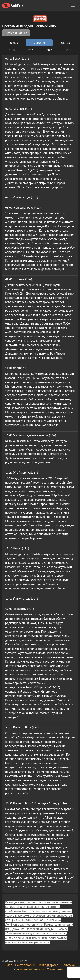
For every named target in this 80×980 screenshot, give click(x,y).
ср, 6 (50, 50)
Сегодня (39, 43)
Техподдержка (48, 965)
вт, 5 (31, 50)
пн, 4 (12, 50)
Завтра (65, 43)
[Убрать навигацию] (73, 5)
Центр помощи (25, 965)
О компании (55, 969)
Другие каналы (15, 33)
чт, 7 (68, 50)
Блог (9, 965)
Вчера (14, 43)
